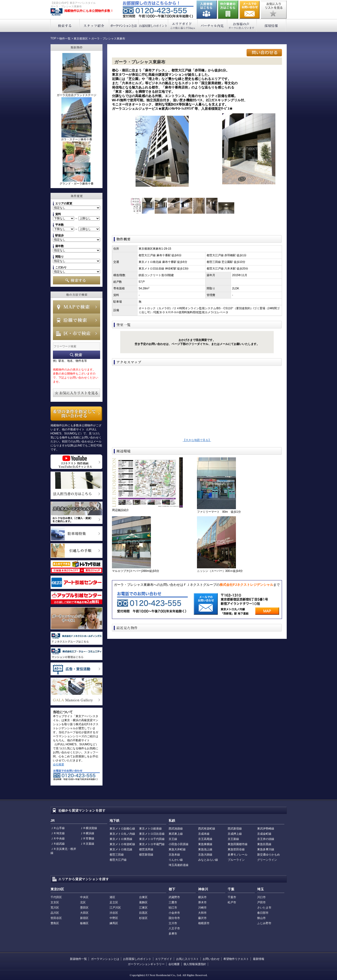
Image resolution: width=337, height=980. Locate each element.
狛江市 (173, 908)
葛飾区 (143, 902)
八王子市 (174, 928)
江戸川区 (115, 908)
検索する (65, 25)
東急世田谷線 (236, 849)
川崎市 (202, 908)
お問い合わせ (250, 10)
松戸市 (232, 902)
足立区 (114, 902)
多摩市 (173, 934)
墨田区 (84, 908)
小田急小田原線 (179, 844)
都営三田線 (117, 855)
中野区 (114, 918)
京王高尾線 (205, 839)
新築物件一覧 (78, 959)
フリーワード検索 (77, 355)
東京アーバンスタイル (57, 12)
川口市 (261, 897)
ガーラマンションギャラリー (146, 964)
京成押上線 (235, 834)
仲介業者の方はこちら (228, 10)
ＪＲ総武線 (58, 844)
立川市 (173, 923)
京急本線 (174, 855)
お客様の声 (242, 25)
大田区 (84, 913)
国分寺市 (174, 918)
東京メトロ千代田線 (152, 839)
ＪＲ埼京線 (58, 833)
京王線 (173, 839)
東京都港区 (81, 39)
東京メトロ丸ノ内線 (122, 834)
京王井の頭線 (266, 839)
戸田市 (261, 902)
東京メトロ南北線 (121, 849)
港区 (112, 897)
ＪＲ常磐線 (87, 839)
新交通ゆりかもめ (269, 855)
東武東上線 (176, 834)
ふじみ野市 (264, 923)
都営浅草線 (146, 849)
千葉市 (232, 897)
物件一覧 (65, 39)
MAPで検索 (77, 307)
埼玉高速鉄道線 (179, 865)
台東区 (143, 897)
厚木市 (202, 902)
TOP (53, 38)
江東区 (143, 908)
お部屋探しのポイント (153, 25)
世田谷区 (56, 918)
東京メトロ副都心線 (122, 829)
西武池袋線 (176, 829)
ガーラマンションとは (124, 25)
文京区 (55, 902)
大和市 (202, 913)
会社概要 (59, 764)
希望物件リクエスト (236, 959)
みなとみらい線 (208, 860)
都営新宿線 (146, 855)
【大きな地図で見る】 (197, 440)
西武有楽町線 (207, 829)
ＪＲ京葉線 (87, 844)
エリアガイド (183, 25)
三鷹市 (173, 902)
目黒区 (143, 913)
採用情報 (271, 25)
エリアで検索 (77, 333)
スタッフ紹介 (94, 25)
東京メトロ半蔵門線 (152, 844)
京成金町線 (264, 834)
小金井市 (174, 913)
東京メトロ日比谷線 (152, 834)
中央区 (84, 897)
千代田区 (56, 897)
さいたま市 (264, 908)
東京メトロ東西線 (121, 839)
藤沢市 (202, 918)
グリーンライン (267, 860)
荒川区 (55, 908)
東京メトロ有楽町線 (122, 844)
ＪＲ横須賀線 (89, 828)
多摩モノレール (238, 855)
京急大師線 (205, 855)
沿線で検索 (77, 320)
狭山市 (261, 918)
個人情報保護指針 (195, 964)
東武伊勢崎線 (266, 829)
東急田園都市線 (238, 844)
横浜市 (202, 897)
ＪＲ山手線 (58, 828)
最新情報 (259, 959)
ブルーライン (236, 860)
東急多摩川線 (266, 849)
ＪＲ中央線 (58, 839)
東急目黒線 (264, 844)
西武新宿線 (235, 829)
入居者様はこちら (207, 10)
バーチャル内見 (212, 25)
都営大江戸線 (118, 860)
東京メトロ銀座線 (150, 829)
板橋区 (84, 923)
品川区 (55, 913)
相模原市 (204, 923)
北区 (83, 902)
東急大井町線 (177, 849)
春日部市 (263, 913)
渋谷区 (114, 913)
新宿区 (84, 918)
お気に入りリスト (188, 959)
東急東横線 (205, 844)
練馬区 (114, 923)
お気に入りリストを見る (274, 10)
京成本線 (204, 834)
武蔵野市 (174, 897)
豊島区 (55, 923)
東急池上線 (205, 849)
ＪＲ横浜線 (87, 833)
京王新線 (233, 839)
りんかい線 (176, 860)
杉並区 (143, 918)
